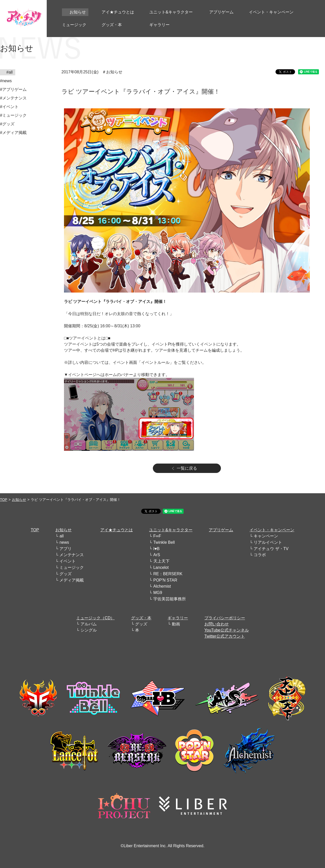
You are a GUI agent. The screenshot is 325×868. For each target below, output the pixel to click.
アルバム (89, 624)
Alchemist (162, 586)
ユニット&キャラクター (171, 530)
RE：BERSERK (168, 574)
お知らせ (19, 500)
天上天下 (161, 561)
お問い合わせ (217, 624)
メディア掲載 (72, 580)
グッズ (66, 574)
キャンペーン (266, 536)
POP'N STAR (165, 580)
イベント (68, 561)
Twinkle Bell (164, 542)
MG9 (158, 593)
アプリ (66, 549)
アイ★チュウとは (117, 530)
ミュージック (72, 567)
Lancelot (161, 567)
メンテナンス (72, 555)
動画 (176, 624)
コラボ (260, 555)
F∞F (157, 536)
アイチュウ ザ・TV (271, 549)
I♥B (157, 549)
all (61, 536)
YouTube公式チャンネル (227, 630)
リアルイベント (268, 542)
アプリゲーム (221, 530)
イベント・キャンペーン (272, 530)
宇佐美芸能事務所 (170, 599)
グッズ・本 (141, 618)
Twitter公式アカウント (225, 636)
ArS (157, 555)
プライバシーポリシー (225, 618)
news (64, 542)
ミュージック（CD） (95, 618)
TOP (4, 500)
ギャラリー (178, 618)
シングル (89, 630)
